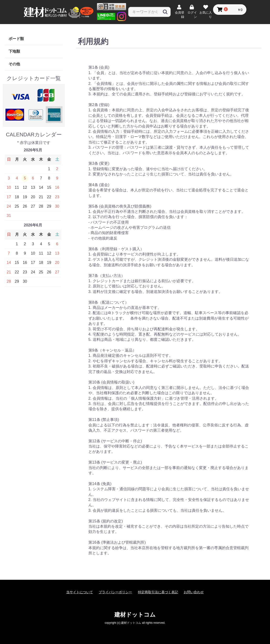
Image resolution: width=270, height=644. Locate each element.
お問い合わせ (194, 592)
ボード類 (16, 39)
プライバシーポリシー (115, 592)
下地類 (14, 51)
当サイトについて (80, 592)
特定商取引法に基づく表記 (158, 592)
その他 (14, 64)
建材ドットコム (135, 615)
